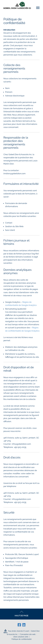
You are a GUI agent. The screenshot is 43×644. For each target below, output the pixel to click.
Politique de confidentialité (22, 639)
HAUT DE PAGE (21, 614)
